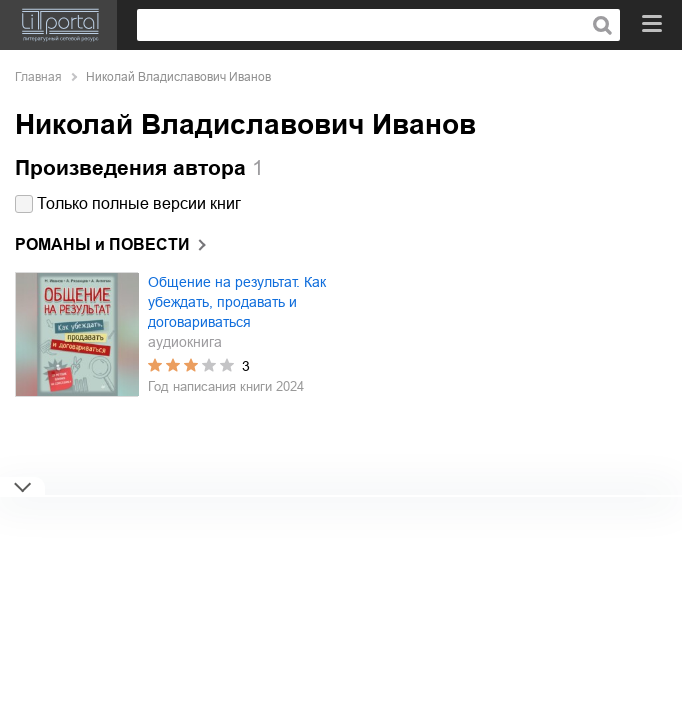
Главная (38, 77)
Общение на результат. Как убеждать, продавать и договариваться (237, 302)
